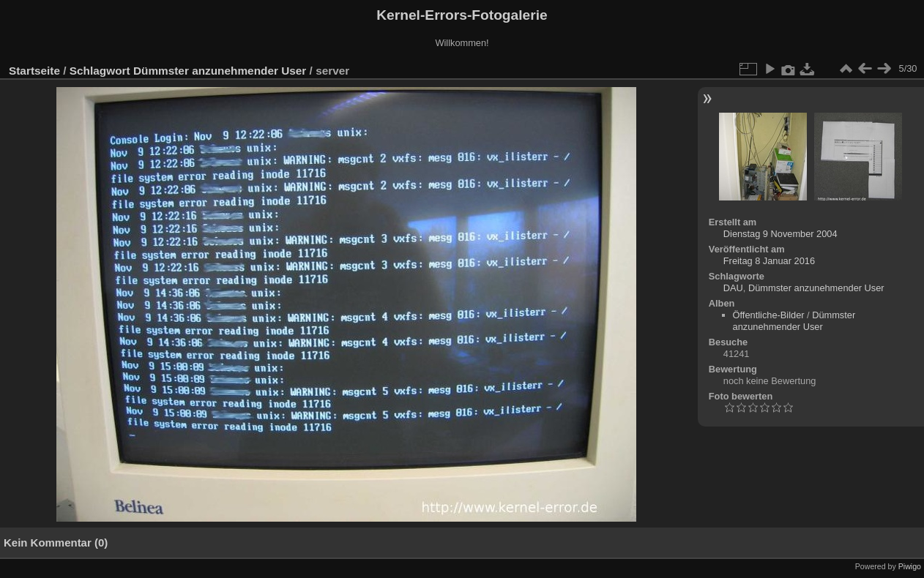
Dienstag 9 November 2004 (780, 234)
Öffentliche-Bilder (769, 315)
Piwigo (910, 566)
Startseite (34, 71)
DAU (733, 288)
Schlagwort (100, 71)
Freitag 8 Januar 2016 (769, 261)
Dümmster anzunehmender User (220, 71)
